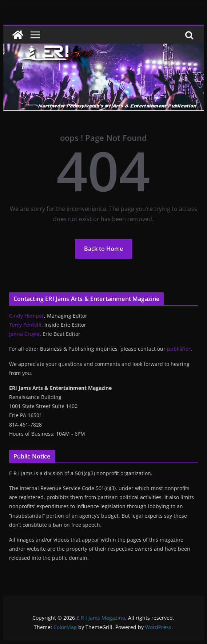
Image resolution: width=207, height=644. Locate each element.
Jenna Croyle (24, 334)
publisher (179, 349)
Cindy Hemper (27, 316)
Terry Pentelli (25, 325)
